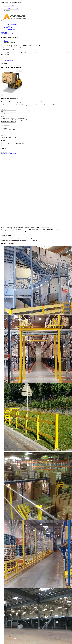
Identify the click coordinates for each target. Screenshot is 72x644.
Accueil (6, 41)
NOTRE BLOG (8, 28)
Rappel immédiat (9, 6)
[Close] (2, 95)
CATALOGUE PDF (10, 29)
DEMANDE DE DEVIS (11, 25)
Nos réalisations (8, 60)
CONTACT (7, 26)
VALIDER (19, 71)
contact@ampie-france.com (8, 154)
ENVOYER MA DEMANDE (8, 122)
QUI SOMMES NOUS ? (11, 9)
